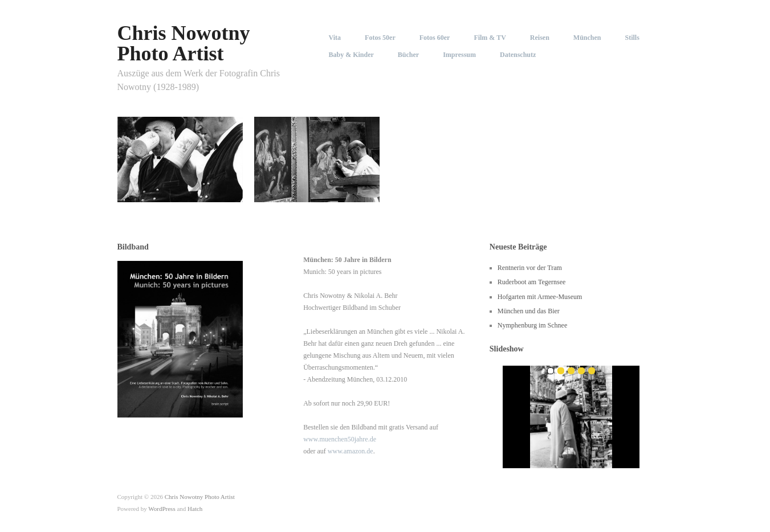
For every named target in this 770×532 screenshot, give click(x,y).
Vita (335, 38)
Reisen (540, 38)
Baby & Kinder (351, 55)
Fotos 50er (380, 38)
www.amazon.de (351, 451)
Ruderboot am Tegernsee (532, 282)
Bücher (408, 55)
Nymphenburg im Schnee (532, 325)
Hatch (195, 509)
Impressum (459, 55)
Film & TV (490, 38)
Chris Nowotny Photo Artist (184, 43)
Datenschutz (518, 55)
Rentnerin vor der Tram (530, 268)
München (587, 38)
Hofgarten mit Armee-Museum (540, 297)
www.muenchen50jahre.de (340, 439)
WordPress (162, 509)
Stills (632, 38)
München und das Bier (529, 311)
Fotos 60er (435, 38)
